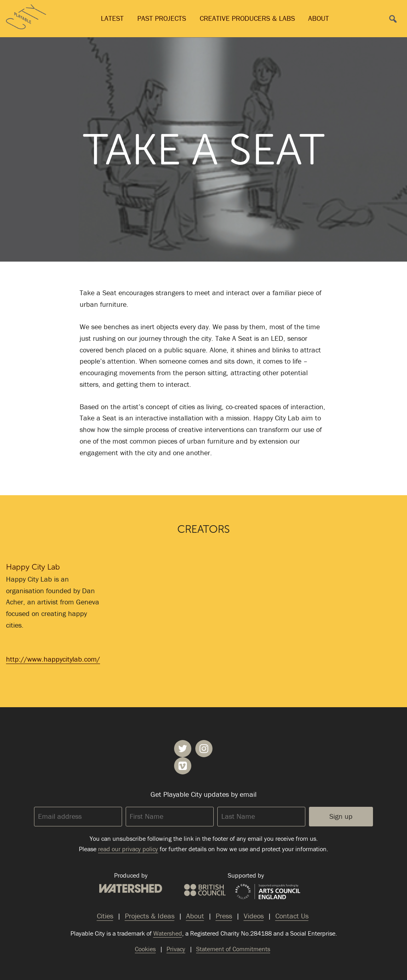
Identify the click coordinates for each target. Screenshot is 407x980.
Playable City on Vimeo (183, 766)
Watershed (131, 888)
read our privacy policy (128, 849)
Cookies (145, 949)
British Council (205, 890)
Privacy (176, 949)
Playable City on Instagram (204, 749)
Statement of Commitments (233, 949)
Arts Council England (268, 892)
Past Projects (162, 18)
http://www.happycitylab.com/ (53, 659)
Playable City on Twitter (183, 749)
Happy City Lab (33, 567)
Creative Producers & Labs (247, 18)
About (319, 18)
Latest (112, 18)
